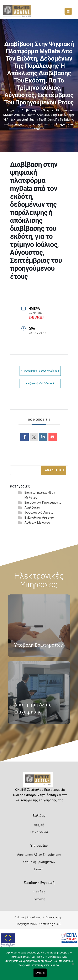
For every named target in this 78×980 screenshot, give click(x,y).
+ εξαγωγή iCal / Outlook (40, 383)
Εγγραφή (39, 899)
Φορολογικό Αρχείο (39, 513)
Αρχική (11, 110)
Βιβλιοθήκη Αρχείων (40, 518)
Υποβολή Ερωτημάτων (39, 862)
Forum (39, 869)
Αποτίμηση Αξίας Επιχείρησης (39, 855)
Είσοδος (39, 892)
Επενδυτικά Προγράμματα (43, 503)
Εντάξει (40, 973)
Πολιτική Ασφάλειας (28, 917)
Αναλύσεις (32, 508)
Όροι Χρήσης (54, 917)
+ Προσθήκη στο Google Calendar (40, 371)
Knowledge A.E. (51, 924)
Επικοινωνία (39, 832)
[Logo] (39, 781)
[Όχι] (73, 966)
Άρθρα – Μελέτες (37, 523)
